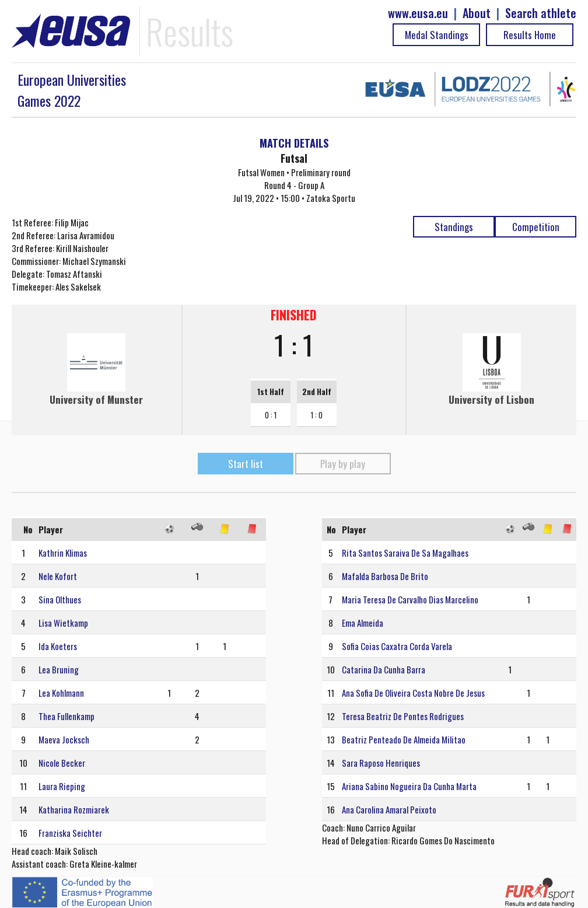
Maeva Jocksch (64, 739)
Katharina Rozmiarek (74, 809)
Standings (454, 227)
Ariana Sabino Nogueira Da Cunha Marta (409, 786)
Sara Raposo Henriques (381, 763)
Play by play (343, 464)
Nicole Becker (62, 763)
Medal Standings (437, 35)
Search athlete (541, 13)
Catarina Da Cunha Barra (384, 669)
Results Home (530, 35)
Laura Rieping (62, 786)
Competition (536, 227)
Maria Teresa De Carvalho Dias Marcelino (410, 599)
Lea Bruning (59, 669)
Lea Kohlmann (61, 693)
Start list (246, 464)
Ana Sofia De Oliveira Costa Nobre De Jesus (413, 693)
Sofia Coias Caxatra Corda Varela (397, 646)
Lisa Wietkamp (63, 623)
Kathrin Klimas (63, 553)
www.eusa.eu (418, 13)
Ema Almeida (363, 623)
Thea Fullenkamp (66, 716)
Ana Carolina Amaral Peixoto (389, 809)
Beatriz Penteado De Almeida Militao (404, 739)
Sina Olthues (60, 599)
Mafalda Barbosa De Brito (385, 576)
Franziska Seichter (70, 833)
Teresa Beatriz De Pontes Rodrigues (403, 716)
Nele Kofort (58, 576)
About (477, 13)
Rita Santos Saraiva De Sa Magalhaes (405, 553)
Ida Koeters (58, 646)
